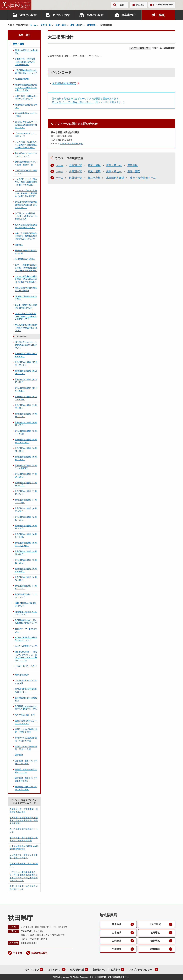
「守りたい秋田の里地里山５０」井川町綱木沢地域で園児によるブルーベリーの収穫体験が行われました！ (24, 876)
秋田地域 (155, 933)
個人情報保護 (77, 970)
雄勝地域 (155, 949)
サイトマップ (31, 970)
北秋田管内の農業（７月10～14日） (26, 493)
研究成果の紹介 (22, 675)
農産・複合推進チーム (143, 178)
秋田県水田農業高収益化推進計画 (26, 252)
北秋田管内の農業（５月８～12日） (26, 570)
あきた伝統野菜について (26, 646)
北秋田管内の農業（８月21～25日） (26, 450)
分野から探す (28, 15)
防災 (162, 15)
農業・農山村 (76, 25)
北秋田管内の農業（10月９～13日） (26, 389)
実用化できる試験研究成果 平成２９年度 (26, 731)
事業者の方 (129, 15)
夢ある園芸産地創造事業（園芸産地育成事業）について (26, 328)
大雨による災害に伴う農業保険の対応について (24, 888)
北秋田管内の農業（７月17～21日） (26, 484)
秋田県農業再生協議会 (25, 259)
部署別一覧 (75, 178)
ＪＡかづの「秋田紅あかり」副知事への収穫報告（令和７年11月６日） (26, 145)
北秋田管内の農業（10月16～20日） (26, 381)
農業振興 (91, 25)
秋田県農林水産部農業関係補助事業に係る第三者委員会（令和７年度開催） (24, 820)
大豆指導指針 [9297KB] (64, 83)
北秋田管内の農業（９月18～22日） (26, 415)
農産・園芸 (134, 172)
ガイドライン (54, 970)
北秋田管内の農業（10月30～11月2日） (26, 364)
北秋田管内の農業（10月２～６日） (26, 398)
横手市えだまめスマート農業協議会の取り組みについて (26, 345)
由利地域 (117, 941)
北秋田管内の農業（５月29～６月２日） (26, 544)
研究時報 (19, 755)
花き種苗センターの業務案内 (26, 699)
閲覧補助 (140, 5)
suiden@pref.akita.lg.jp (71, 144)
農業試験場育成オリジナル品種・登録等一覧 (26, 163)
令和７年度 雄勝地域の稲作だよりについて (26, 98)
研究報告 (19, 245)
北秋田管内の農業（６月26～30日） (26, 510)
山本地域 (117, 933)
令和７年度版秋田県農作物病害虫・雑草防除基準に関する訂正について (26, 236)
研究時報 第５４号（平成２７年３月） (26, 762)
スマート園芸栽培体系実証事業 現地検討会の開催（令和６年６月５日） (26, 268)
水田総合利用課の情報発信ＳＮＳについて (26, 639)
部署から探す (95, 15)
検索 (122, 5)
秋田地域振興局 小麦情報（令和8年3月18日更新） (24, 848)
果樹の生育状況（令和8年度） (26, 52)
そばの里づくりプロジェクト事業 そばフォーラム (24, 856)
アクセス (18, 953)
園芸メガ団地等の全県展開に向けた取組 (26, 289)
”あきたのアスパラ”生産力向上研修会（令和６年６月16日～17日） (26, 316)
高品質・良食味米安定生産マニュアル (26, 771)
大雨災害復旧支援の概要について (26, 172)
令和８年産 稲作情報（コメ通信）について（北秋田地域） (25, 62)
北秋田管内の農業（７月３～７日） (26, 501)
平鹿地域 (117, 949)
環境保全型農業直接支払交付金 (26, 298)
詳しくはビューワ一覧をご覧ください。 (73, 102)
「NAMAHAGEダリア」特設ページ (26, 135)
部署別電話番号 (39, 953)
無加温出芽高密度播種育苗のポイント (26, 690)
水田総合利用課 (115, 178)
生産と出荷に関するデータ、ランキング (26, 722)
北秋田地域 (155, 924)
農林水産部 (94, 178)
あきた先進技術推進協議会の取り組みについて (26, 226)
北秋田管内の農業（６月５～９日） (26, 536)
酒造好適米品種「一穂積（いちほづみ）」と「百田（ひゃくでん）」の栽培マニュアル (26, 656)
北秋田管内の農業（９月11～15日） (26, 424)
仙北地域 (155, 941)
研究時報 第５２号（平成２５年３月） (26, 779)
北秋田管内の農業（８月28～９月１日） (26, 441)
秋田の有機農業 (22, 79)
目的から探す (61, 15)
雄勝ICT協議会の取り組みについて (26, 605)
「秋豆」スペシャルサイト (26, 667)
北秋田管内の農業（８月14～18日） (26, 458)
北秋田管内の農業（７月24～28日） (26, 475)
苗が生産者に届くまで (25, 715)
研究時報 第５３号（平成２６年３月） (26, 788)
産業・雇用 (61, 25)
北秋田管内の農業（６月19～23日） (26, 519)
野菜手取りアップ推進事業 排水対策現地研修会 (24, 810)
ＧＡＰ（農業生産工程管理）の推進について (26, 306)
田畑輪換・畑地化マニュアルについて (26, 613)
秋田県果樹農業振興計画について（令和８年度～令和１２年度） (26, 88)
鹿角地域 (117, 924)
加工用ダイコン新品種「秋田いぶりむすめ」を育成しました (26, 216)
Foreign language (165, 5)
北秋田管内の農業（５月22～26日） (26, 553)
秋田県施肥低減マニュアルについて (26, 596)
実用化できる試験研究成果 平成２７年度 (26, 748)
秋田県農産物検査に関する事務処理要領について (26, 622)
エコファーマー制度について (26, 630)
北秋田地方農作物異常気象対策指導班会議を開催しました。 (26, 205)
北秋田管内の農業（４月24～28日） (26, 579)
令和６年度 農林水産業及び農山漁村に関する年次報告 (24, 839)
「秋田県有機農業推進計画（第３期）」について (26, 72)
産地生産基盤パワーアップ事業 (26, 115)
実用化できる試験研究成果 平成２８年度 (26, 739)
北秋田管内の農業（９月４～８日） (26, 432)
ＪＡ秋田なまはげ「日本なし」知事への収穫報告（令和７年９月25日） (26, 182)
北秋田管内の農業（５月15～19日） (26, 562)
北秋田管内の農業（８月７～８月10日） (26, 467)
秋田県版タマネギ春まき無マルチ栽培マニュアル (26, 708)
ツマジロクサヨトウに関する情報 (26, 682)
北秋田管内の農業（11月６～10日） (26, 355)
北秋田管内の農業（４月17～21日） (26, 587)
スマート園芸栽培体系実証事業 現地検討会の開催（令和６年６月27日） (26, 279)
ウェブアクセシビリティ (141, 970)
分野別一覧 (46, 25)
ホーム (33, 25)
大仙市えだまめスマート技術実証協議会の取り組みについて (26, 125)
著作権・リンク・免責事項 (106, 970)
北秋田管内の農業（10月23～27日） (26, 372)
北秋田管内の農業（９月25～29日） (26, 407)
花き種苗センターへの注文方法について (26, 155)
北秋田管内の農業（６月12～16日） (26, 527)
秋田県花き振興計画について (26, 106)
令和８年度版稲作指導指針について (24, 831)
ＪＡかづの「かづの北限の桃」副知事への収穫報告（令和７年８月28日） (26, 193)
